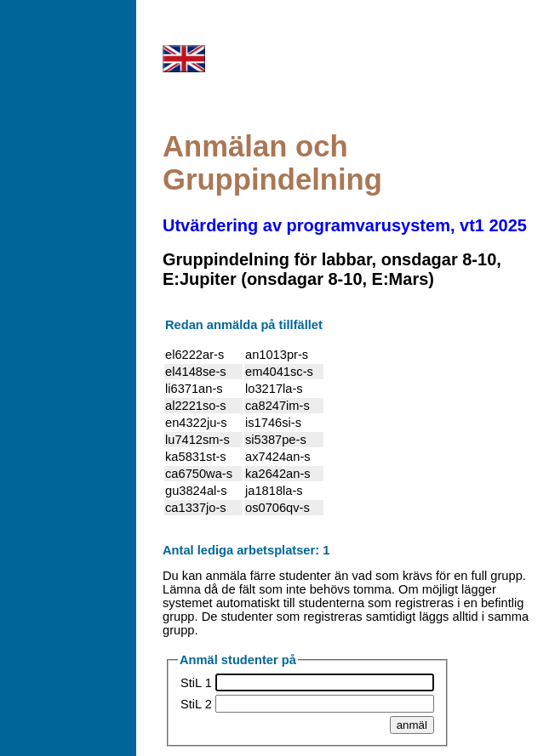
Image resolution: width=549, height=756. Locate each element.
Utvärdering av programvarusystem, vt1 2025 (345, 225)
